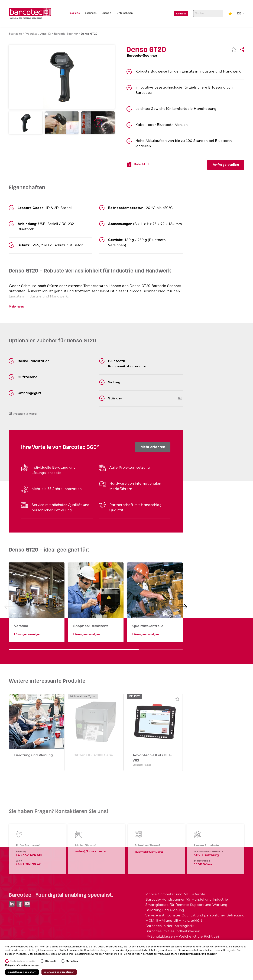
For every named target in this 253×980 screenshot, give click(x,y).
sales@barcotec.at (92, 851)
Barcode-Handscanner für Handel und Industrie (187, 900)
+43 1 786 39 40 (29, 864)
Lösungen (91, 13)
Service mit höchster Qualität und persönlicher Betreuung (195, 915)
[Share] (242, 49)
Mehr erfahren (153, 447)
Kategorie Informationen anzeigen (23, 965)
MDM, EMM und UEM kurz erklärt (174, 921)
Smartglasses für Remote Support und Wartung (186, 905)
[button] (10, 607)
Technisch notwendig (23, 961)
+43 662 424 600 (30, 855)
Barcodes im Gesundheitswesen (173, 931)
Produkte (74, 13)
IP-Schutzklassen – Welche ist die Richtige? (182, 937)
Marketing (72, 961)
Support (107, 13)
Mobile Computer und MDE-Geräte (175, 894)
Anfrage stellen (226, 165)
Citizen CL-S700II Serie (93, 755)
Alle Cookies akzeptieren (59, 972)
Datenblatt (141, 165)
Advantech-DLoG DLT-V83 (155, 760)
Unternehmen (125, 13)
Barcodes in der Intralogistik (170, 926)
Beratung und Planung (33, 755)
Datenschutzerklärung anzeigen (199, 954)
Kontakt (181, 14)
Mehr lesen (16, 307)
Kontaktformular (149, 852)
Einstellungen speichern (22, 972)
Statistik (51, 961)
